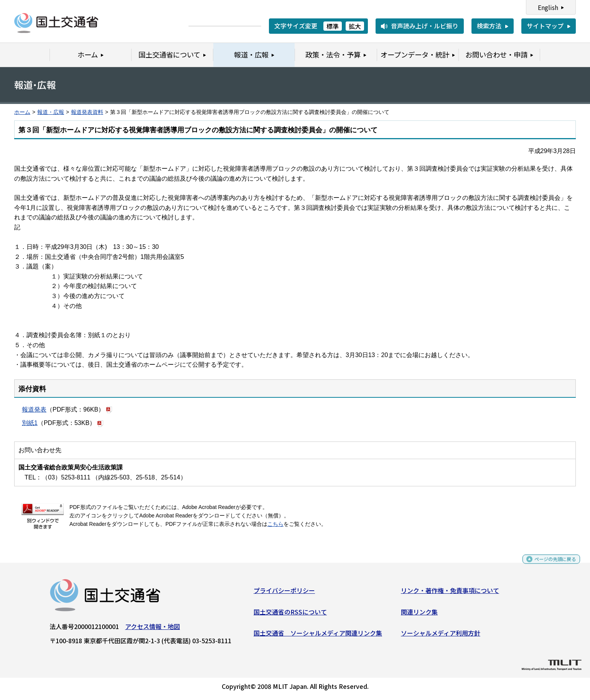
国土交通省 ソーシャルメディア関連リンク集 (318, 636)
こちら (275, 524)
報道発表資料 (87, 112)
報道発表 (34, 409)
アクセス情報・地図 (152, 629)
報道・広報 (51, 112)
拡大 (355, 26)
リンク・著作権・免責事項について (450, 593)
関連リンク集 (419, 614)
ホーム (22, 112)
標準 (333, 26)
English (548, 7)
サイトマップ (545, 26)
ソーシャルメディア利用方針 (441, 636)
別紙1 (30, 423)
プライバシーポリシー (284, 593)
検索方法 (489, 26)
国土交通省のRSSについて (290, 614)
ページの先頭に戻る (549, 566)
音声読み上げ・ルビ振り (425, 26)
